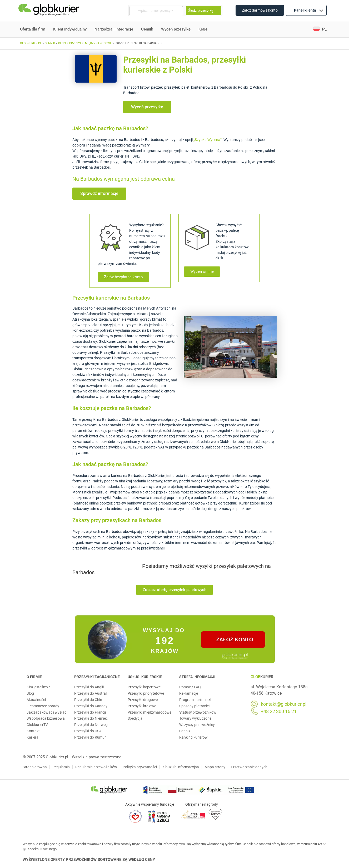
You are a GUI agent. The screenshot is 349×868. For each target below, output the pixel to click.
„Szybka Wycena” (208, 140)
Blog (30, 693)
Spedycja (135, 718)
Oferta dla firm (33, 29)
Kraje (203, 29)
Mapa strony (215, 767)
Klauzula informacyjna (181, 767)
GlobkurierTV (37, 725)
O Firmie (34, 677)
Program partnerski (195, 700)
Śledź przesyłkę (204, 11)
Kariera (33, 737)
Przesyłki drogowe (143, 700)
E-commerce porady (43, 706)
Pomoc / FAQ (190, 687)
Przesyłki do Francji (90, 712)
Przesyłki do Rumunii (91, 737)
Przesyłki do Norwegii (92, 725)
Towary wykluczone (195, 718)
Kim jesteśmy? (38, 687)
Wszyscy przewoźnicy (197, 725)
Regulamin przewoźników (96, 767)
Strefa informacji (197, 677)
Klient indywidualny (70, 29)
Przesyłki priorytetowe (146, 693)
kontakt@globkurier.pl (284, 704)
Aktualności (36, 700)
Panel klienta (308, 10)
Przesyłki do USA (88, 731)
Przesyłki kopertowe (144, 687)
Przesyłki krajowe (142, 706)
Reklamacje (189, 693)
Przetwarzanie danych (249, 767)
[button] (320, 29)
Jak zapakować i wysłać (46, 712)
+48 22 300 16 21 (279, 711)
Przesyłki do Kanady (91, 706)
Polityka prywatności (140, 767)
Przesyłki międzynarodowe (149, 712)
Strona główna (35, 767)
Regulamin (61, 767)
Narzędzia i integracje (114, 29)
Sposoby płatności (194, 706)
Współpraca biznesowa (46, 718)
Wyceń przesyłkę (176, 29)
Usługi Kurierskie (145, 677)
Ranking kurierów (193, 737)
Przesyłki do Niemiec (91, 718)
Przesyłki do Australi (91, 693)
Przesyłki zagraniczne (97, 677)
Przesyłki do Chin (88, 700)
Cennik (147, 29)
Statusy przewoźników (198, 712)
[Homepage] (49, 11)
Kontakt (33, 731)
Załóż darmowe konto (260, 10)
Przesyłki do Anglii (89, 687)
